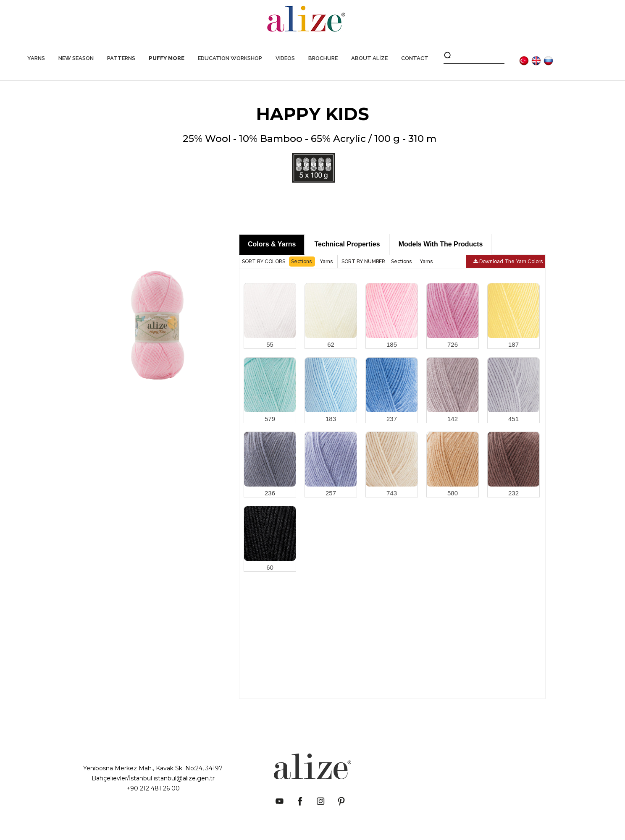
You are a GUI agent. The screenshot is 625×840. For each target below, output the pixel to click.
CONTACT (415, 58)
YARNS (36, 58)
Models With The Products (441, 244)
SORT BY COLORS (264, 262)
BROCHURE (323, 58)
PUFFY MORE (167, 58)
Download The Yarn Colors (508, 262)
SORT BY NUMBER (364, 262)
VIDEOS (285, 58)
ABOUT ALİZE (369, 58)
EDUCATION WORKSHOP (230, 58)
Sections (302, 262)
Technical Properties (347, 244)
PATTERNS (121, 58)
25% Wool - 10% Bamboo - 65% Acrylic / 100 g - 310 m (310, 158)
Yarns (326, 262)
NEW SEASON (76, 58)
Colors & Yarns (272, 244)
